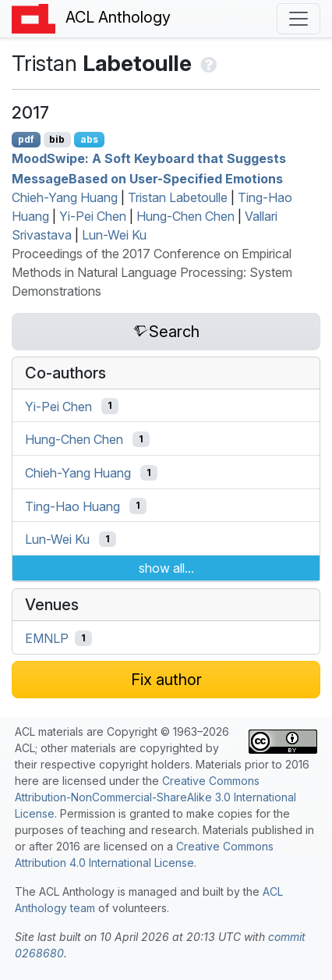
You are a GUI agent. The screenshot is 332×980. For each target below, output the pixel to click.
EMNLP (47, 638)
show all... (166, 568)
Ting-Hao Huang (72, 506)
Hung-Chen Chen (185, 216)
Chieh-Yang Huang (65, 197)
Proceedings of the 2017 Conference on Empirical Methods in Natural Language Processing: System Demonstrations (152, 272)
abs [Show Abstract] (89, 139)
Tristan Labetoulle (178, 197)
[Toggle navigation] (298, 19)
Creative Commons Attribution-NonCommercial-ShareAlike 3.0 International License (155, 797)
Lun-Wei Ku (114, 235)
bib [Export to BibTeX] (57, 139)
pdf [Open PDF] (26, 139)
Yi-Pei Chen (93, 216)
